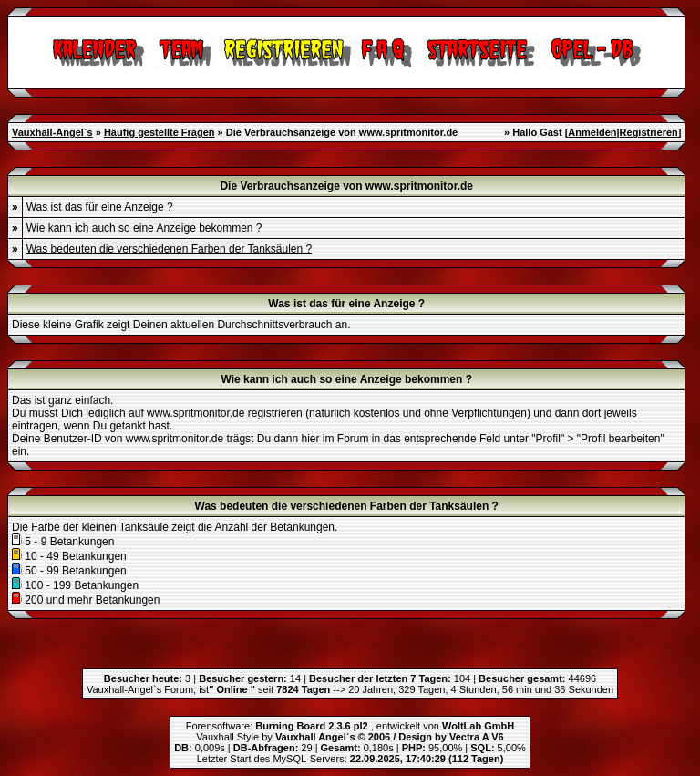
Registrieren (649, 132)
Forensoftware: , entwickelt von (350, 726)
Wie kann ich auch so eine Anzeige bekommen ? (144, 228)
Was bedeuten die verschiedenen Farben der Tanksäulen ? (170, 249)
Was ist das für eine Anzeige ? (100, 207)
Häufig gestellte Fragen (160, 132)
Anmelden (592, 132)
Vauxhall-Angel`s (52, 132)
